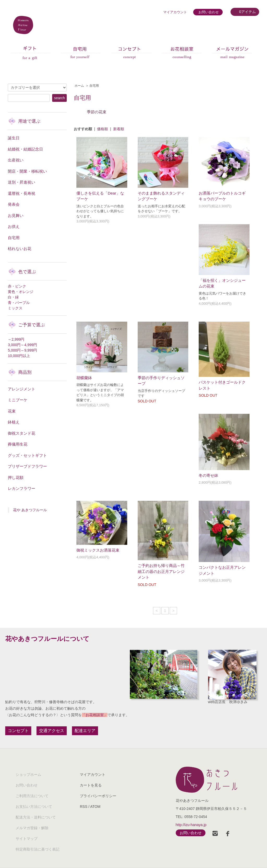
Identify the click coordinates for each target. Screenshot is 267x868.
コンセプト (18, 731)
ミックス (15, 308)
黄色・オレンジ (21, 292)
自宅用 (94, 86)
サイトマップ (27, 839)
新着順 (119, 129)
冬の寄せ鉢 (208, 475)
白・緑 (13, 297)
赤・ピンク (17, 286)
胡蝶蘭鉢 (84, 378)
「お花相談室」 (95, 715)
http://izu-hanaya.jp (191, 825)
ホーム (79, 86)
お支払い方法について (34, 807)
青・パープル (19, 303)
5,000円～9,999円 (22, 350)
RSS (84, 807)
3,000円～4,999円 (22, 345)
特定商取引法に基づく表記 (38, 849)
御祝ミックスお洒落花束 (98, 550)
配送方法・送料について (36, 817)
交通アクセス (52, 731)
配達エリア (85, 731)
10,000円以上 (19, 356)
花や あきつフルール (30, 510)
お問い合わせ (209, 12)
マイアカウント (175, 12)
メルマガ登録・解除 (32, 828)
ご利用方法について (32, 796)
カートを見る (91, 785)
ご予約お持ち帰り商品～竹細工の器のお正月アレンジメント (161, 571)
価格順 (102, 129)
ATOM (95, 807)
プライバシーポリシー (98, 796)
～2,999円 (16, 339)
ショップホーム (28, 775)
